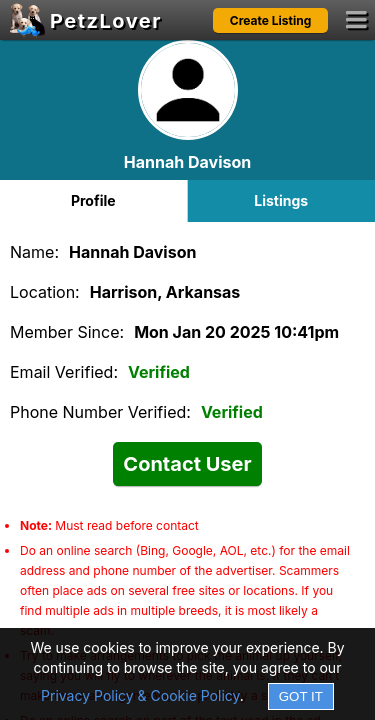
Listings (281, 200)
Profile (93, 200)
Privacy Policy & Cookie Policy (140, 695)
